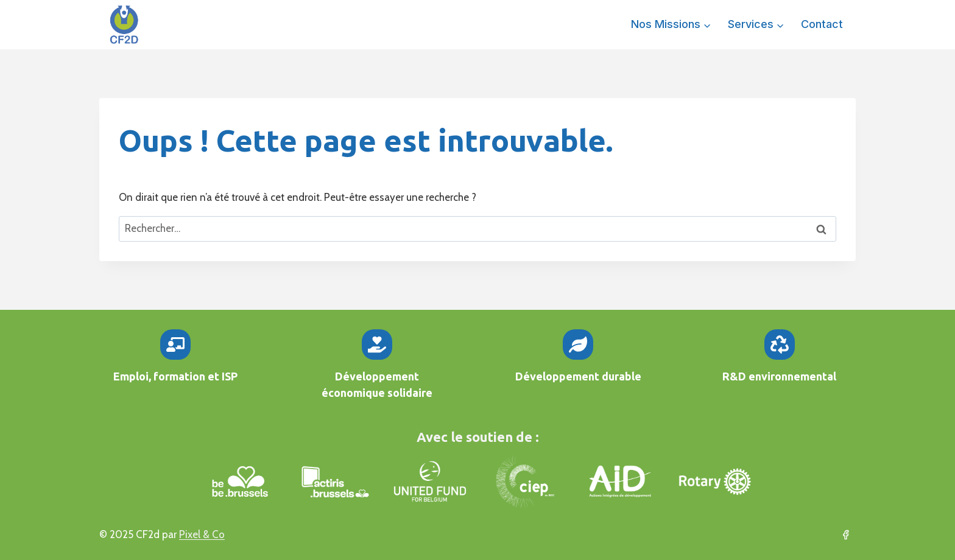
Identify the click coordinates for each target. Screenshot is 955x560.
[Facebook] (845, 535)
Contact (822, 24)
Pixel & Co (202, 534)
